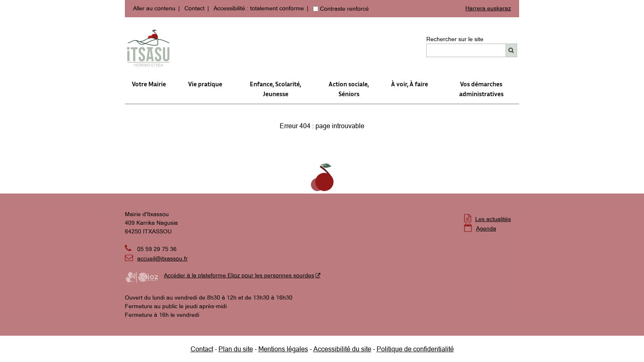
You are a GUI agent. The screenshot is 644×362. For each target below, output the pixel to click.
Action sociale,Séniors (349, 89)
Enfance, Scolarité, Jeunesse (275, 89)
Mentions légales (283, 349)
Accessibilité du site (342, 349)
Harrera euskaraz (488, 8)
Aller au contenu (154, 8)
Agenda (486, 228)
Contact (194, 8)
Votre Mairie (149, 84)
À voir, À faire (409, 84)
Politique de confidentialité (415, 349)
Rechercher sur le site (455, 39)
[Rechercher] (511, 50)
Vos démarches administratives (481, 89)
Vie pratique (205, 84)
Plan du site (236, 349)
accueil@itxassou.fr (162, 258)
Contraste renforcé (344, 9)
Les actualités (493, 219)
